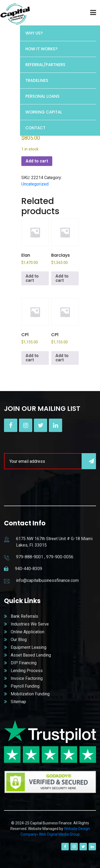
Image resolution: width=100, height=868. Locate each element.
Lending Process (27, 671)
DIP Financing (24, 663)
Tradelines (37, 80)
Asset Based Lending (31, 655)
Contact (35, 128)
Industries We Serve (30, 624)
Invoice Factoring (27, 678)
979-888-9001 (30, 557)
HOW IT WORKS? (41, 49)
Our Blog (19, 640)
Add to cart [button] (32, 278)
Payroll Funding (25, 686)
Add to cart (37, 161)
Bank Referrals (24, 616)
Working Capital (44, 112)
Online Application (27, 632)
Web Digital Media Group (59, 834)
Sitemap (18, 702)
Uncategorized (35, 184)
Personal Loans (42, 96)
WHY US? (34, 33)
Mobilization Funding (30, 694)
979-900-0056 (60, 557)
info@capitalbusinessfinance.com (47, 580)
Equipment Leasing (29, 647)
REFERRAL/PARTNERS (45, 65)
